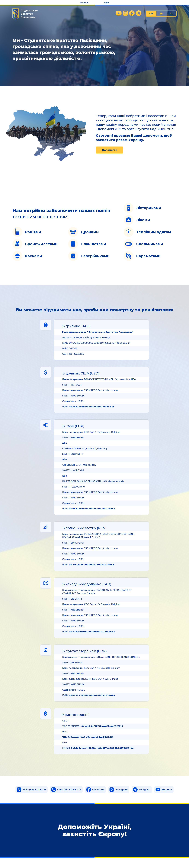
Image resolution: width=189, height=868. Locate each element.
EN (161, 14)
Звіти (106, 3)
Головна (84, 3)
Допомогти (109, 150)
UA (151, 14)
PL (171, 14)
